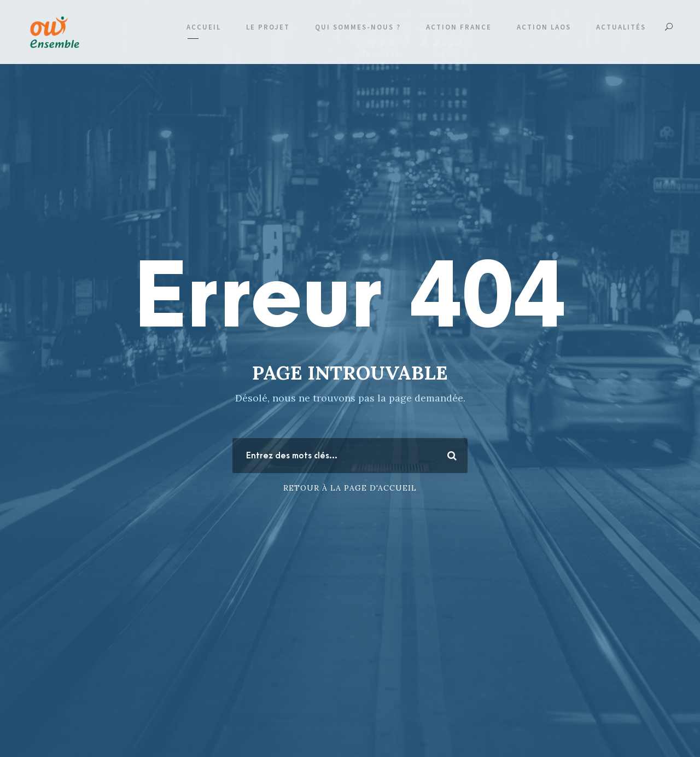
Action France (459, 27)
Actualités (621, 27)
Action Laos (544, 27)
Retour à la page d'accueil (350, 488)
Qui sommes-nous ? (358, 27)
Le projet (268, 27)
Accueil (204, 27)
